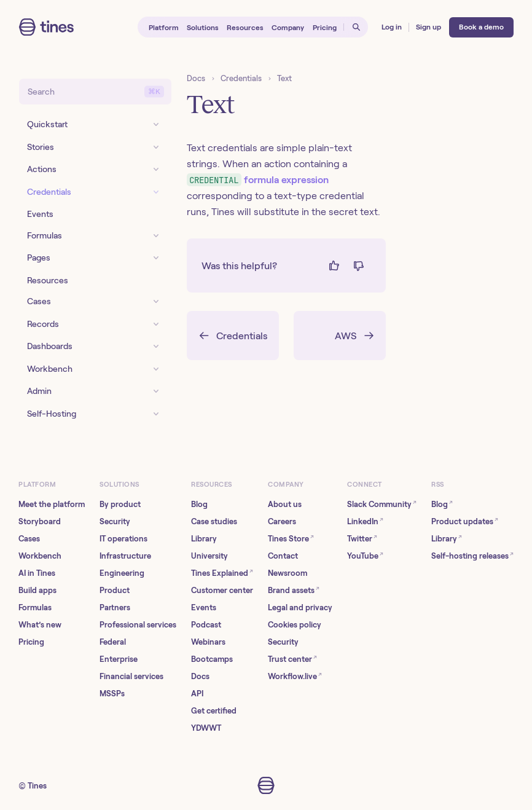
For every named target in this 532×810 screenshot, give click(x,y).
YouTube (365, 555)
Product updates (465, 521)
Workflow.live (295, 676)
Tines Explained (222, 572)
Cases (29, 539)
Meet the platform (52, 504)
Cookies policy (295, 625)
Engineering (122, 573)
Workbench (40, 556)
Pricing (31, 642)
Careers (282, 521)
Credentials (241, 78)
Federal (113, 642)
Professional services (138, 625)
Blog (199, 504)
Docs (196, 78)
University (209, 556)
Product (115, 590)
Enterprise (119, 659)
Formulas (35, 607)
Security (115, 521)
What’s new (40, 625)
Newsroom (288, 573)
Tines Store (291, 538)
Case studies (214, 521)
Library (204, 539)
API (197, 694)
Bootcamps (212, 659)
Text (284, 78)
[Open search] (356, 27)
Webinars (208, 642)
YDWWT (206, 728)
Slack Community (382, 504)
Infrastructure (125, 556)
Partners (115, 607)
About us (285, 504)
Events (204, 607)
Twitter (362, 538)
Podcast (206, 625)
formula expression (258, 180)
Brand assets (294, 590)
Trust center (292, 659)
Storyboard (40, 521)
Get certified (214, 711)
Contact (283, 556)
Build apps (37, 590)
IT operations (123, 539)
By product (120, 504)
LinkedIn (365, 521)
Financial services (131, 676)
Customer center (222, 590)
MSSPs (112, 694)
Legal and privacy (300, 607)
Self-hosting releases (472, 555)
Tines (37, 786)
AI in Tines (37, 573)
